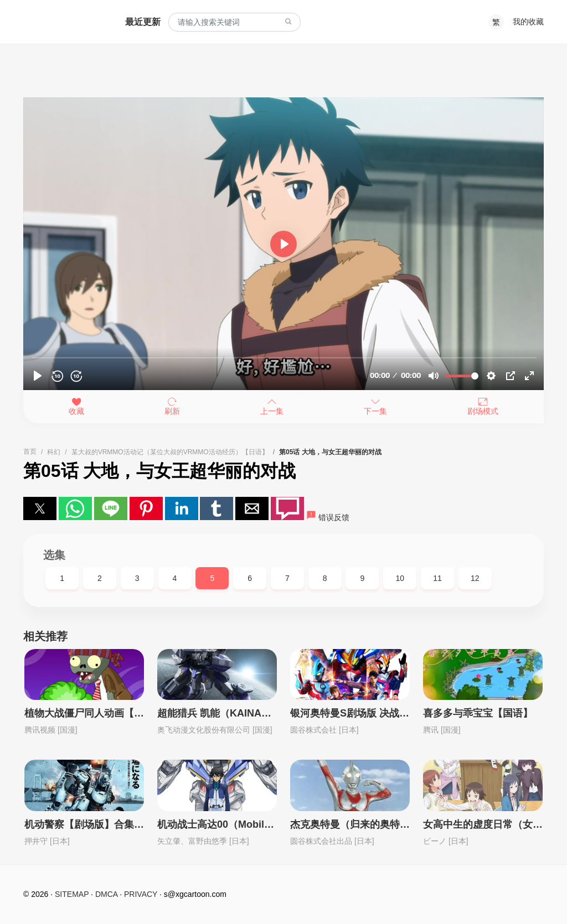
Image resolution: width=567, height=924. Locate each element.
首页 (30, 451)
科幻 (54, 452)
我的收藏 (528, 22)
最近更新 (143, 22)
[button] (40, 508)
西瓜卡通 (63, 22)
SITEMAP (72, 894)
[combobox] (234, 22)
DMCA (106, 894)
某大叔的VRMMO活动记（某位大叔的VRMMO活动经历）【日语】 (170, 452)
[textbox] (234, 22)
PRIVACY (141, 894)
